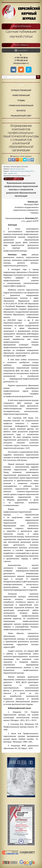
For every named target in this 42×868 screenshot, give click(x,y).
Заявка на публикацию (21, 26)
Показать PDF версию (14, 179)
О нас (21, 85)
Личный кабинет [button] (21, 50)
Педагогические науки (17, 169)
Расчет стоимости (21, 45)
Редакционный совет (21, 116)
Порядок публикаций (21, 90)
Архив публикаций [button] (21, 96)
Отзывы (21, 101)
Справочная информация (21, 106)
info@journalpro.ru (21, 63)
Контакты (21, 111)
